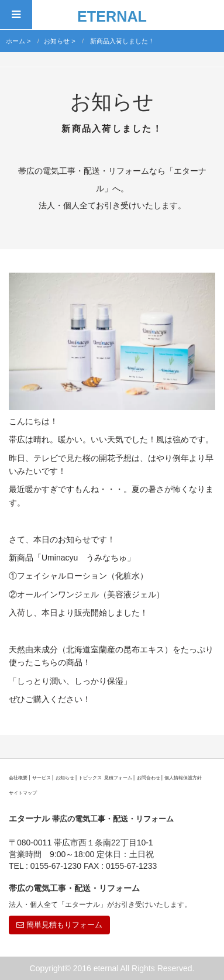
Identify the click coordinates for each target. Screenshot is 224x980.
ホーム (15, 41)
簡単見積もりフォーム (59, 925)
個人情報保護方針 (183, 778)
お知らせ (57, 41)
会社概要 (18, 778)
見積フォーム (118, 778)
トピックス (90, 778)
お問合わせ (149, 778)
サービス (42, 778)
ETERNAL (112, 16)
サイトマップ (23, 793)
